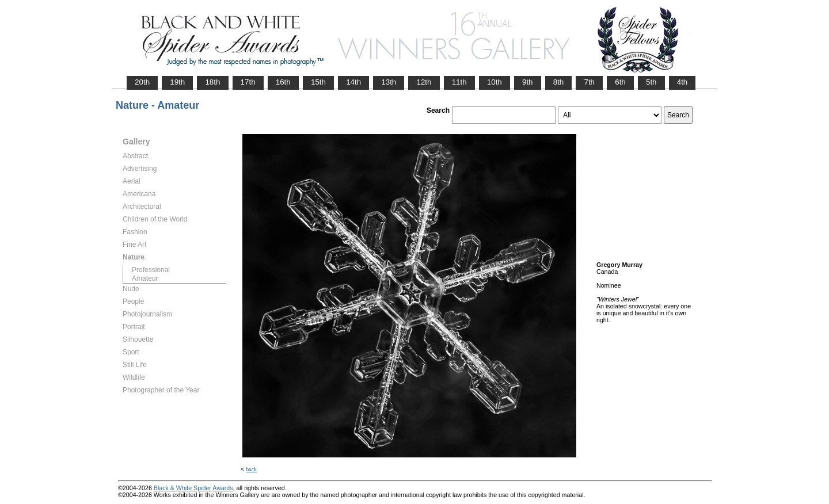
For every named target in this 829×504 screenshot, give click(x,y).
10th (495, 82)
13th (389, 82)
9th (528, 82)
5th (651, 82)
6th (620, 82)
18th (212, 82)
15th (318, 82)
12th (424, 82)
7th (589, 82)
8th (559, 82)
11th (459, 82)
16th (283, 82)
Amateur (145, 278)
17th (248, 82)
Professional (151, 270)
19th (177, 82)
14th (353, 82)
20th (142, 82)
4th (682, 82)
